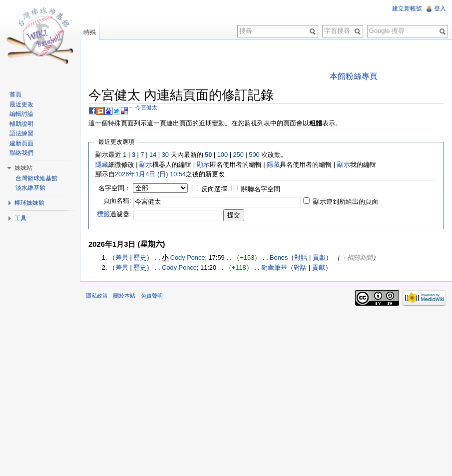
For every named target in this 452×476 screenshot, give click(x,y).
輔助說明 (21, 124)
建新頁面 (21, 143)
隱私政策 (97, 296)
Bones (279, 257)
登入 (440, 8)
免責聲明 (152, 296)
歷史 (140, 257)
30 (165, 155)
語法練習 (21, 133)
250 (238, 155)
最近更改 (21, 104)
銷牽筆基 (274, 267)
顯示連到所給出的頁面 (346, 202)
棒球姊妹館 (29, 203)
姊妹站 (23, 168)
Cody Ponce (188, 257)
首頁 (15, 94)
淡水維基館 (30, 188)
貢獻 (319, 257)
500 (254, 155)
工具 (20, 218)
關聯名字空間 (261, 189)
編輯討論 (21, 114)
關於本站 (124, 296)
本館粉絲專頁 (354, 76)
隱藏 (102, 165)
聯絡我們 (21, 153)
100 (223, 155)
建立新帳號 (407, 8)
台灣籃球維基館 (36, 178)
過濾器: (114, 214)
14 (153, 155)
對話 (301, 257)
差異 (122, 257)
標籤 (103, 214)
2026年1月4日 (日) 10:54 (150, 174)
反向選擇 (214, 189)
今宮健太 (146, 107)
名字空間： (115, 188)
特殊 (90, 32)
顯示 (146, 165)
